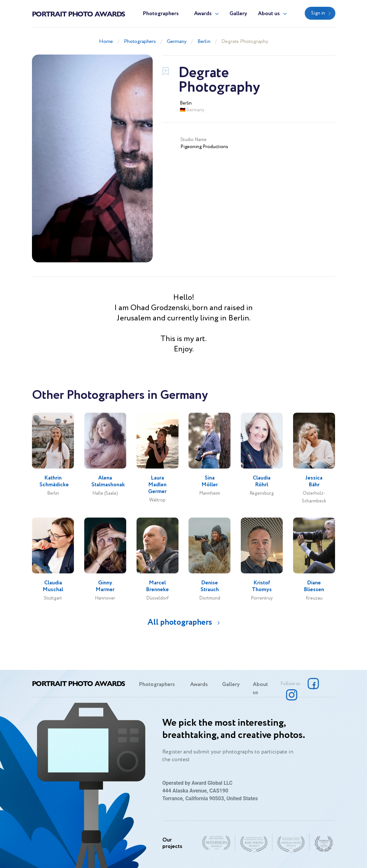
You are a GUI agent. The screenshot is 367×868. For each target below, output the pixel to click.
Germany (177, 41)
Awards (203, 14)
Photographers (161, 14)
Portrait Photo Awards (79, 14)
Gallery (238, 14)
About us (269, 14)
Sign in (318, 13)
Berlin (204, 41)
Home (106, 41)
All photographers (180, 622)
